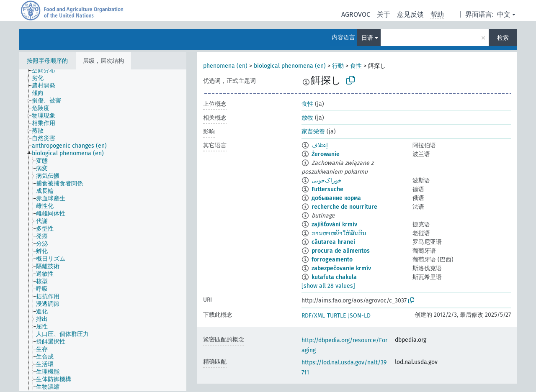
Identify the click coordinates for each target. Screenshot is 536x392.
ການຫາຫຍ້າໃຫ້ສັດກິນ (339, 233)
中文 (504, 14)
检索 (503, 38)
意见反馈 (410, 14)
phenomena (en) (225, 66)
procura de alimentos (341, 251)
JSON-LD (359, 316)
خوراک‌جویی (327, 181)
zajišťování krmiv (334, 224)
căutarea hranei (333, 242)
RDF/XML (313, 316)
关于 (384, 14)
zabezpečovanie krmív (341, 268)
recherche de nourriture (344, 207)
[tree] (103, 230)
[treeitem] (47, 71)
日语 (367, 38)
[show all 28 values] (328, 286)
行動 (338, 66)
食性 (356, 66)
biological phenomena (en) (290, 66)
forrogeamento (332, 260)
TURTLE (336, 316)
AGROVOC (356, 14)
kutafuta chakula (334, 277)
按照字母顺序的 (47, 61)
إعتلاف (320, 145)
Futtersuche (327, 189)
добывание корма (336, 198)
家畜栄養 (313, 132)
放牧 (307, 118)
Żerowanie (326, 154)
